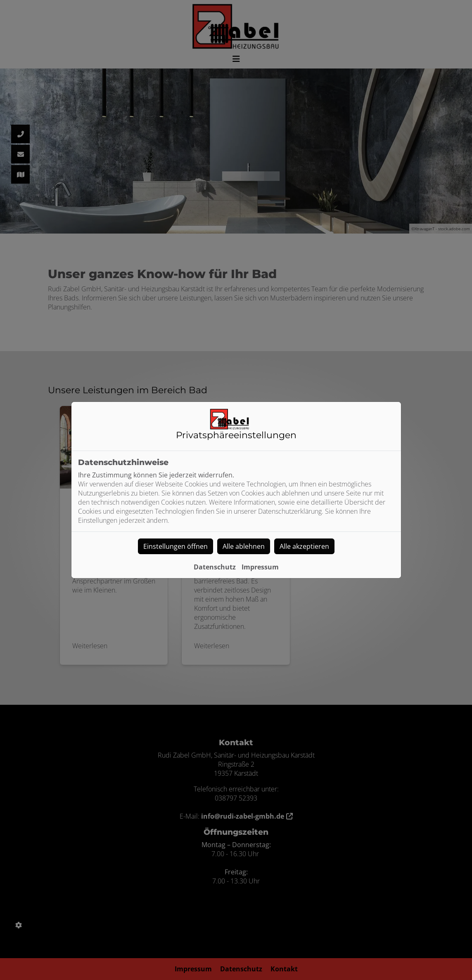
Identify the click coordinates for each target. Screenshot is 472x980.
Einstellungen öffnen (176, 546)
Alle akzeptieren (304, 546)
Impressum (260, 567)
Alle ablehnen (244, 546)
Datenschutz (215, 567)
